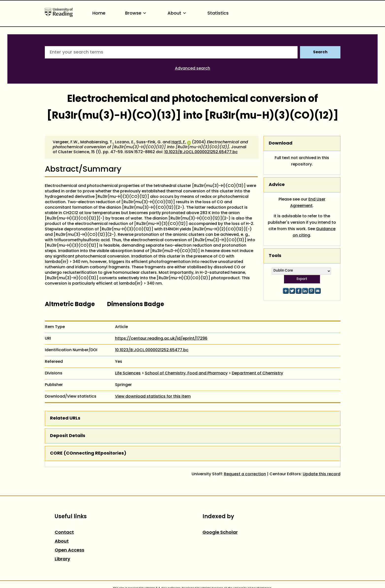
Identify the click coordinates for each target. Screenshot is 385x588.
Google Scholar (220, 533)
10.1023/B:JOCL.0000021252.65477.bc (201, 152)
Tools (275, 256)
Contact (64, 533)
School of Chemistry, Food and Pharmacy (186, 373)
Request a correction (245, 474)
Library (62, 559)
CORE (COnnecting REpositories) (88, 453)
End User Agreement (308, 203)
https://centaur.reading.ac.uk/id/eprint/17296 (161, 339)
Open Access (69, 550)
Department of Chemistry (257, 373)
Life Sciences (128, 373)
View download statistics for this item (153, 397)
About (178, 13)
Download (281, 143)
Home (99, 13)
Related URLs (65, 418)
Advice (277, 185)
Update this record (322, 474)
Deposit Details (68, 436)
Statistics (218, 13)
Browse (136, 13)
